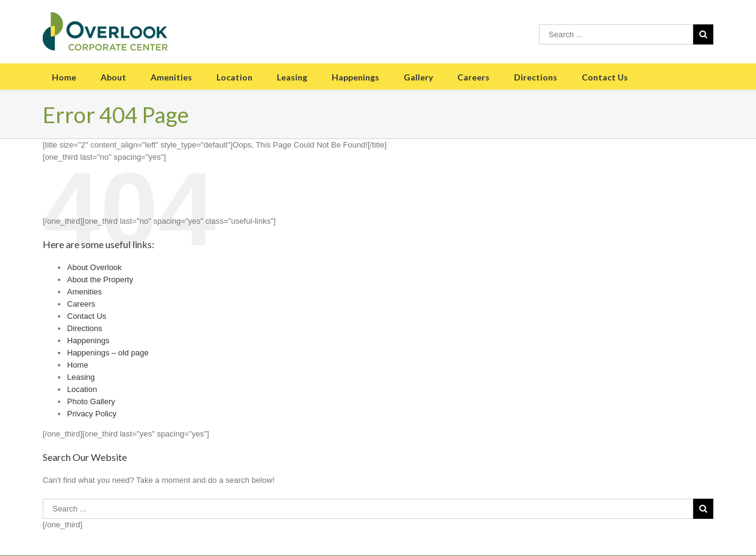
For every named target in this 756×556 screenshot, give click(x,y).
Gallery (418, 77)
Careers (473, 77)
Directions (536, 77)
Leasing (292, 77)
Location (234, 77)
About (113, 77)
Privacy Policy (92, 414)
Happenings (355, 77)
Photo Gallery (91, 401)
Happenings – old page (108, 353)
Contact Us (605, 77)
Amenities (171, 77)
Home (64, 77)
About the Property (100, 280)
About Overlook (94, 267)
